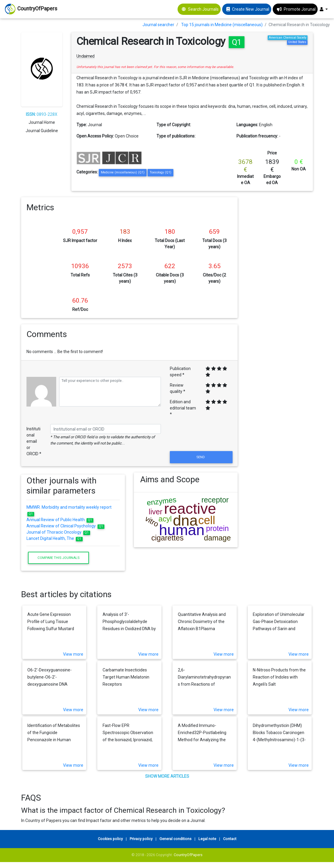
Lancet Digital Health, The (55, 538)
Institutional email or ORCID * (34, 441)
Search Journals (203, 9)
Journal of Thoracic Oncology (58, 532)
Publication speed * (180, 372)
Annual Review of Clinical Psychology (65, 526)
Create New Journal (251, 9)
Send (201, 457)
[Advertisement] (280, 286)
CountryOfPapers (188, 855)
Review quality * (178, 388)
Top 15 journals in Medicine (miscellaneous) (222, 25)
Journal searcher (158, 25)
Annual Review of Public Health (60, 520)
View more (73, 654)
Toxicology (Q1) (160, 172)
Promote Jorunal (300, 9)
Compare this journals (58, 558)
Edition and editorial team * (183, 408)
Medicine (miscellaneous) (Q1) (123, 172)
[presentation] (201, 435)
